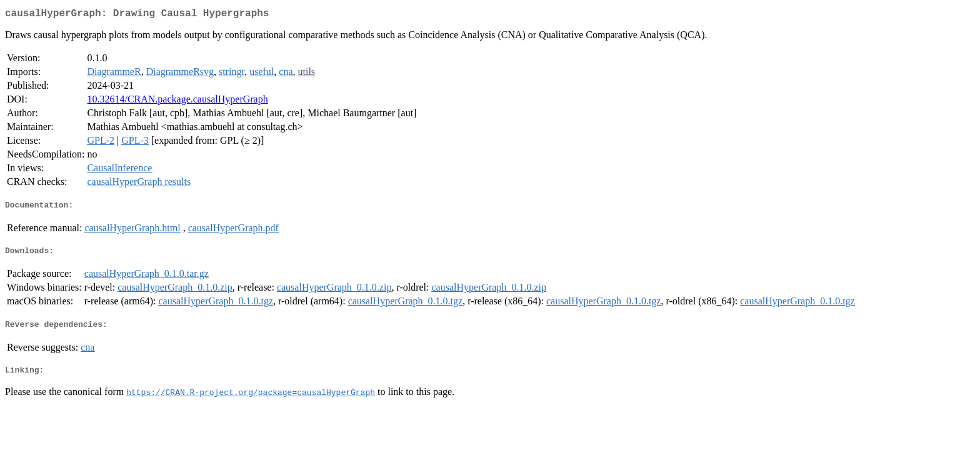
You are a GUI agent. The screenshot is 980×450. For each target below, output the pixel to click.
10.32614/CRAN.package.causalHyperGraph (177, 102)
